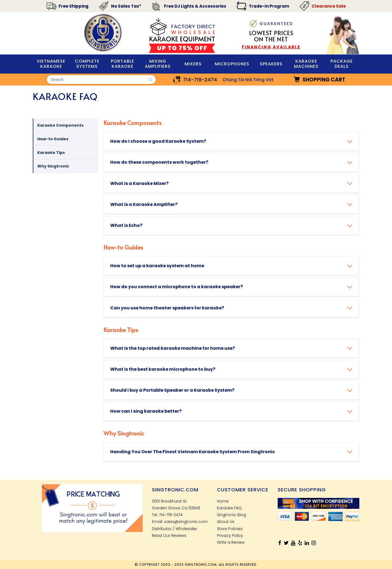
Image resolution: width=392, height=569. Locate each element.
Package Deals (342, 64)
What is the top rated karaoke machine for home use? (173, 348)
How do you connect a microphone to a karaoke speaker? (177, 287)
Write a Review (231, 542)
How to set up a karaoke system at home (157, 266)
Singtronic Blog (232, 515)
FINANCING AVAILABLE (271, 47)
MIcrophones (232, 64)
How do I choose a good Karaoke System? (158, 141)
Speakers (271, 64)
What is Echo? (126, 225)
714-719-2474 (200, 80)
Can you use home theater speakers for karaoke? (167, 308)
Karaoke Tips (53, 153)
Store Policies (230, 529)
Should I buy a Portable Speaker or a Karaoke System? (172, 390)
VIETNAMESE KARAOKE (51, 64)
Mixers (193, 64)
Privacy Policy (230, 535)
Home (223, 501)
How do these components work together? (159, 162)
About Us (226, 522)
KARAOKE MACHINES (306, 64)
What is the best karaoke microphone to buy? (163, 369)
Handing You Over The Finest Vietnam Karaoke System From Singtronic (193, 452)
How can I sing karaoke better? (146, 411)
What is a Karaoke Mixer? (139, 183)
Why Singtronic (55, 166)
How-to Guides (55, 139)
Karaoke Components (62, 125)
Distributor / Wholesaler (174, 529)
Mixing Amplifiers (158, 64)
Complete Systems (87, 64)
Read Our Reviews (169, 535)
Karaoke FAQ (229, 508)
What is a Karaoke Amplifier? (144, 204)
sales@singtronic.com (186, 522)
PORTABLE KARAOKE (122, 64)
